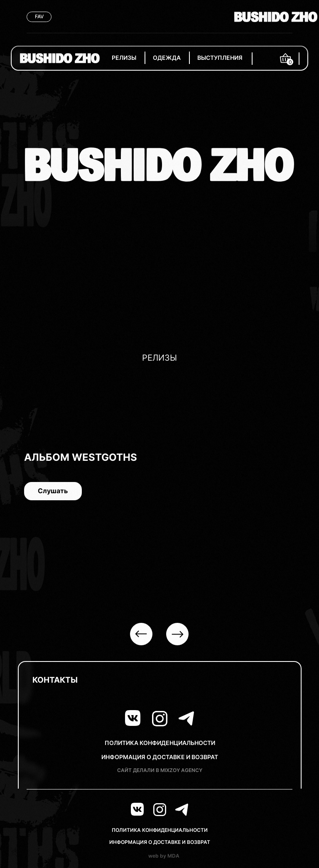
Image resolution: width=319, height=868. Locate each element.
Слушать (47, 491)
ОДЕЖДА (167, 58)
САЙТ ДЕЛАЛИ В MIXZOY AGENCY (160, 770)
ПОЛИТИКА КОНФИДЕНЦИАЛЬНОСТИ (160, 743)
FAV (39, 16)
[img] (60, 58)
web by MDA (164, 856)
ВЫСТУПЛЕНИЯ (220, 58)
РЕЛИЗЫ (124, 58)
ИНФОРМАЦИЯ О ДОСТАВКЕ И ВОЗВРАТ (160, 757)
